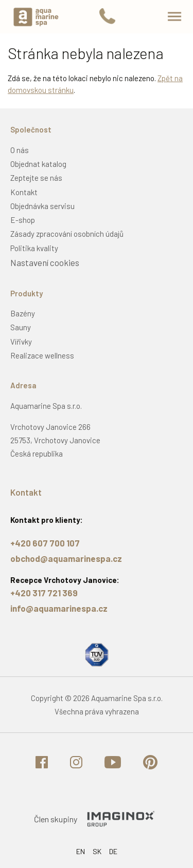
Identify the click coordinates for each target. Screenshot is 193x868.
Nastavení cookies (45, 262)
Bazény (23, 313)
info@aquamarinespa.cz (59, 608)
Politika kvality (34, 248)
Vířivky (21, 342)
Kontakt (24, 192)
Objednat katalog (38, 164)
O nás (20, 150)
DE (113, 851)
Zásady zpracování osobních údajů (67, 234)
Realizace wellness (42, 355)
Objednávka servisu (42, 206)
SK (97, 851)
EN (81, 851)
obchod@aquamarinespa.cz (66, 558)
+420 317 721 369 (44, 593)
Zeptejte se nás (36, 178)
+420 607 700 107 (45, 543)
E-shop (23, 220)
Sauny (21, 327)
